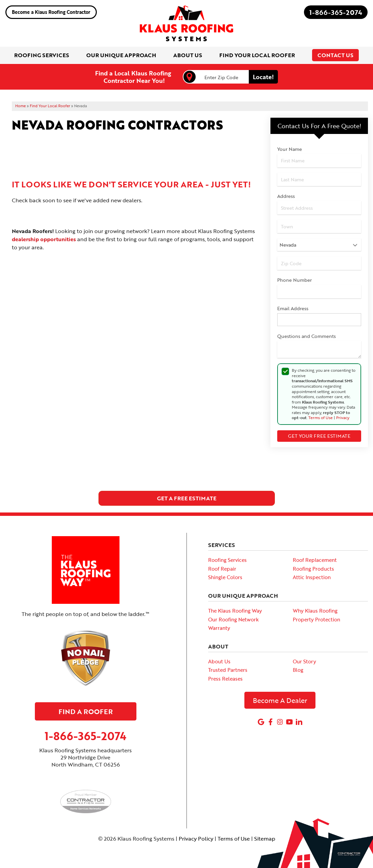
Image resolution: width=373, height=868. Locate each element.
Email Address (293, 308)
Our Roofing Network (233, 619)
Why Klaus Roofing (315, 611)
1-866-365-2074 (336, 12)
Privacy (343, 417)
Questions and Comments (306, 336)
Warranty (219, 628)
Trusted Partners (228, 670)
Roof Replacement (315, 560)
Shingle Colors (225, 577)
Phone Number (294, 280)
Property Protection (316, 619)
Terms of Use (321, 417)
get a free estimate (187, 498)
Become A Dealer (280, 700)
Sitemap (265, 839)
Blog (298, 670)
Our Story (304, 661)
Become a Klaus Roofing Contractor (51, 12)
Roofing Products (313, 569)
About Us (219, 661)
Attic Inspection (312, 577)
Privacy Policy (196, 839)
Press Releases (225, 679)
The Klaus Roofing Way (235, 611)
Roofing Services (227, 560)
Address (286, 196)
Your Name (290, 149)
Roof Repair (222, 569)
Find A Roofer (86, 711)
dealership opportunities (44, 239)
